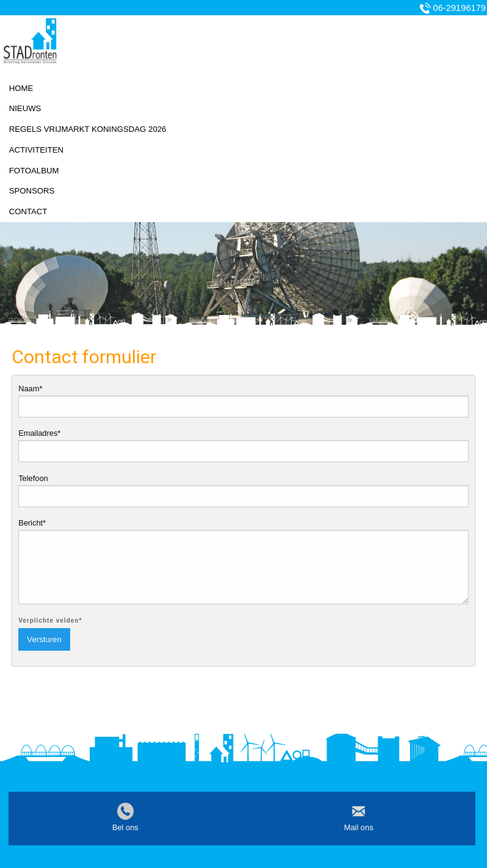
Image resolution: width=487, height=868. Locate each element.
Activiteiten (36, 150)
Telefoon (243, 490)
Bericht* (243, 561)
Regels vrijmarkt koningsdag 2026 (88, 129)
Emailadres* (243, 445)
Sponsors (32, 191)
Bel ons (125, 827)
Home (21, 88)
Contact (28, 212)
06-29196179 (460, 8)
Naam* (243, 401)
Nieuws (25, 108)
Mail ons (359, 827)
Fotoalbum (34, 171)
